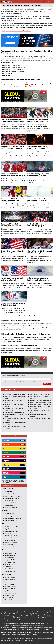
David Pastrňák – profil (11, 540)
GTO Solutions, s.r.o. (28, 641)
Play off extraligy (9, 492)
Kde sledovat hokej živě (11, 503)
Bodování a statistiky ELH (12, 498)
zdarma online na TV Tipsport (41, 351)
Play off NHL (8, 529)
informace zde (37, 627)
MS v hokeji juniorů (10, 562)
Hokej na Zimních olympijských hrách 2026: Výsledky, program (38, 279)
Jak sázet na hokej (10, 577)
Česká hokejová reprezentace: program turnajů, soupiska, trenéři (13, 121)
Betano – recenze (9, 584)
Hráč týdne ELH (9, 501)
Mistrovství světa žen (10, 569)
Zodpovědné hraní (43, 618)
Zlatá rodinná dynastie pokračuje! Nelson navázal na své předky (13, 252)
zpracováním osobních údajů (15, 382)
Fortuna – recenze (10, 580)
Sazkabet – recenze (10, 586)
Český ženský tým (10, 571)
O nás (3, 639)
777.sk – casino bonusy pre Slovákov (40, 418)
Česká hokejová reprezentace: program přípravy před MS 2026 (38, 121)
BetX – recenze (9, 598)
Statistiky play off (9, 494)
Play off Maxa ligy (9, 514)
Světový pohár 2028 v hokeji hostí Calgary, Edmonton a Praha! (13, 200)
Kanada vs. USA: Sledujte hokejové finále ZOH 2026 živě (13, 304)
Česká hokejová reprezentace (12, 65)
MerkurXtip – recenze (11, 593)
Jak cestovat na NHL (10, 545)
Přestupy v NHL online (11, 536)
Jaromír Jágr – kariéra (11, 542)
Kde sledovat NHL (10, 538)
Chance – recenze (10, 589)
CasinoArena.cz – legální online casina (15, 412)
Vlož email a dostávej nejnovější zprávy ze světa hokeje (13, 376)
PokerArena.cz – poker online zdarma (40, 400)
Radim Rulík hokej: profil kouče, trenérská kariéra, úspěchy (38, 175)
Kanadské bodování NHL (11, 531)
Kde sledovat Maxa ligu (11, 520)
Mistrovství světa (9, 558)
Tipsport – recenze (10, 582)
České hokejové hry (9, 75)
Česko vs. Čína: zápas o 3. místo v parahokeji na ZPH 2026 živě (39, 200)
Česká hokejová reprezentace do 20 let (14, 67)
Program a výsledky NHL (11, 527)
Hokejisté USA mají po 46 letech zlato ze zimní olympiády (12, 279)
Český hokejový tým (10, 553)
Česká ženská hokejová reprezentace (14, 69)
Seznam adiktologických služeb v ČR (39, 632)
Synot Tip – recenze (10, 591)
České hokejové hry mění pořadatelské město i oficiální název (13, 175)
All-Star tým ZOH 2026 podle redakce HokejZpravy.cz (37, 225)
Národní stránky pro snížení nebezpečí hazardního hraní (21, 634)
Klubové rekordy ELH (10, 505)
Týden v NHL (8, 533)
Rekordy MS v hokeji (10, 564)
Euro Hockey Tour (8, 73)
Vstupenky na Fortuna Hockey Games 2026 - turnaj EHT (38, 148)
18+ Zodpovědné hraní (14, 641)
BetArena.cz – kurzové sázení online (15, 394)
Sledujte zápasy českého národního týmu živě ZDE (16, 31)
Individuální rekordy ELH (11, 507)
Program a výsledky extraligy (13, 496)
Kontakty (9, 639)
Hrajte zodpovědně (6, 623)
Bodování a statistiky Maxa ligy (13, 518)
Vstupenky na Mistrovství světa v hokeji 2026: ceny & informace (12, 148)
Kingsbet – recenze (10, 595)
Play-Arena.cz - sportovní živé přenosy (40, 404)
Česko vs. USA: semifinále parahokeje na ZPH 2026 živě (11, 225)
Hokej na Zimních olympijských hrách (14, 71)
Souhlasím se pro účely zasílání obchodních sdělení (20, 382)
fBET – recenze (9, 600)
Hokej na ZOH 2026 (10, 560)
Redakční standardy (18, 639)
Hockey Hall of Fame (10, 547)
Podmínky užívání (31, 639)
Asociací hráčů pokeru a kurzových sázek (21, 620)
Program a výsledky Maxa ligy (13, 516)
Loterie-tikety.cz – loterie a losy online (40, 394)
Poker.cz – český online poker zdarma (40, 402)
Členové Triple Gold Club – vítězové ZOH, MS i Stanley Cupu (40, 252)
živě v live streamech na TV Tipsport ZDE (23, 85)
